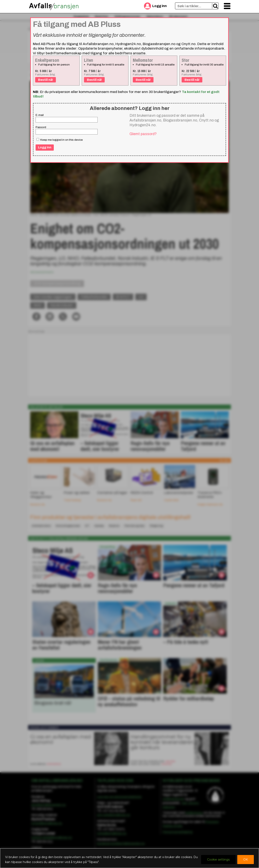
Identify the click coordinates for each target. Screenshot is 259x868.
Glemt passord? (143, 134)
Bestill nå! (46, 80)
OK (246, 860)
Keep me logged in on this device (60, 140)
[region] (129, 858)
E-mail (40, 115)
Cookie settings (218, 860)
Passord (41, 127)
